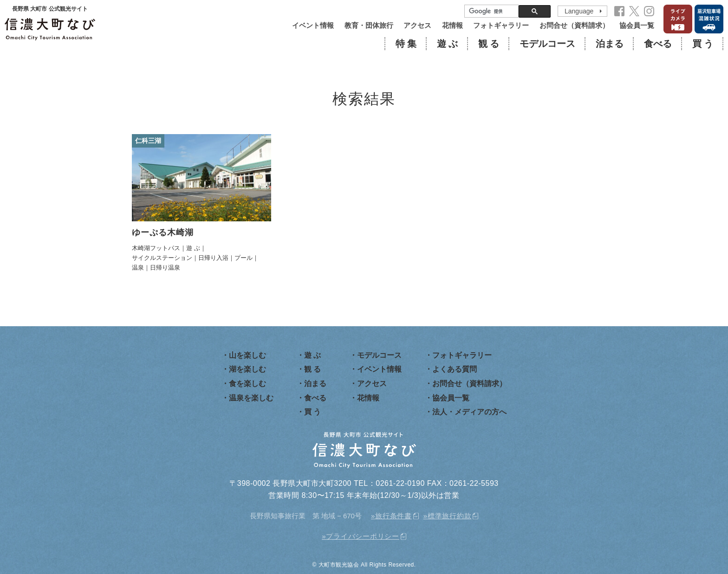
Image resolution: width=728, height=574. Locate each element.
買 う (703, 44)
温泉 (138, 268)
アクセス (417, 25)
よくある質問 (455, 369)
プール (244, 258)
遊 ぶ (447, 44)
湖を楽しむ (247, 369)
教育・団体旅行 (369, 25)
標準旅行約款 (450, 516)
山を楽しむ (247, 355)
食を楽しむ (247, 384)
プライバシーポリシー (363, 536)
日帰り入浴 (213, 258)
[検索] (491, 11)
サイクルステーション (162, 258)
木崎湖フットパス (156, 248)
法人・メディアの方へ (469, 412)
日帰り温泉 (165, 268)
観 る (489, 44)
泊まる (610, 44)
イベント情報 (313, 25)
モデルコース (547, 44)
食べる (658, 44)
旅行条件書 (393, 516)
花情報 (452, 25)
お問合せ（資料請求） (574, 25)
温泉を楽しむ (251, 398)
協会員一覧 (637, 25)
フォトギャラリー (501, 25)
